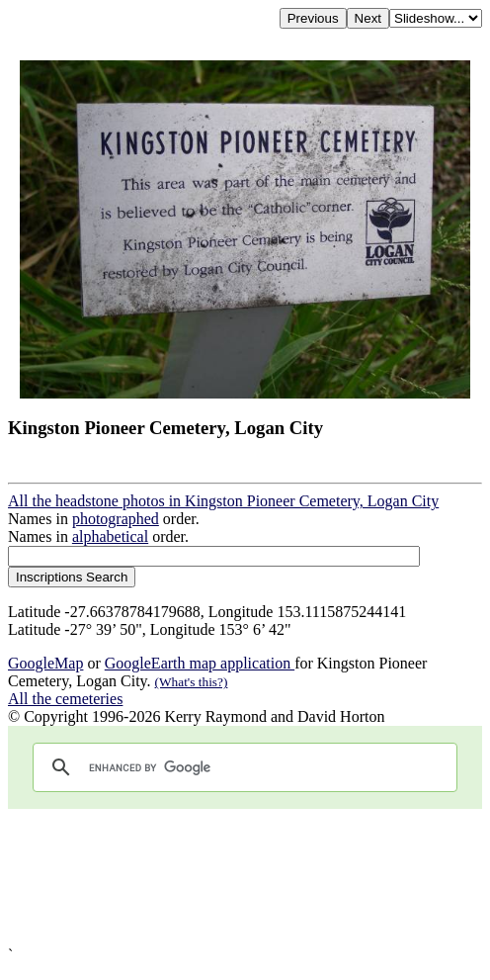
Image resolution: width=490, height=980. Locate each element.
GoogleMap (45, 663)
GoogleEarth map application (200, 663)
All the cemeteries (65, 699)
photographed (116, 519)
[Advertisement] (245, 878)
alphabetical (110, 536)
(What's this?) (192, 682)
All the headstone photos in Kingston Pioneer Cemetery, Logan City (223, 501)
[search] (242, 767)
